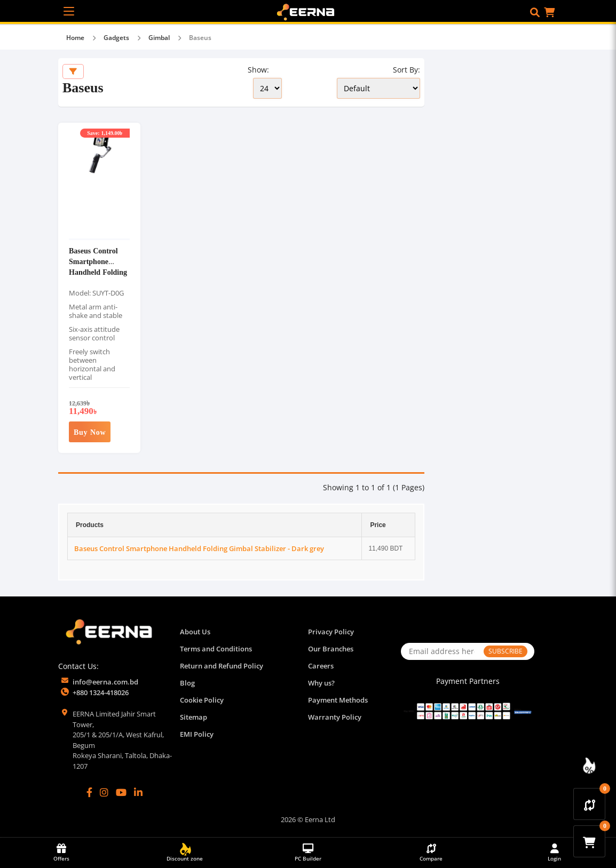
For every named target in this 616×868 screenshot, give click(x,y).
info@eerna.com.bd (105, 682)
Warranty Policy (335, 717)
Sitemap (194, 717)
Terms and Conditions (216, 649)
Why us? (321, 683)
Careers (321, 666)
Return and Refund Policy (222, 666)
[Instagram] (104, 792)
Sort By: (406, 70)
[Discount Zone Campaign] (589, 766)
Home (75, 38)
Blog (187, 683)
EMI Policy (197, 734)
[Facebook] (89, 792)
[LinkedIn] (138, 792)
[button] (535, 12)
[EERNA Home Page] (308, 11)
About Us (195, 632)
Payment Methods (338, 700)
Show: (258, 70)
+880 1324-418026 (101, 692)
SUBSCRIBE (506, 651)
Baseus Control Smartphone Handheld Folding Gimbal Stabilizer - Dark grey (98, 272)
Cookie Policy (202, 700)
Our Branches (331, 649)
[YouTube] (121, 792)
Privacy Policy (331, 632)
